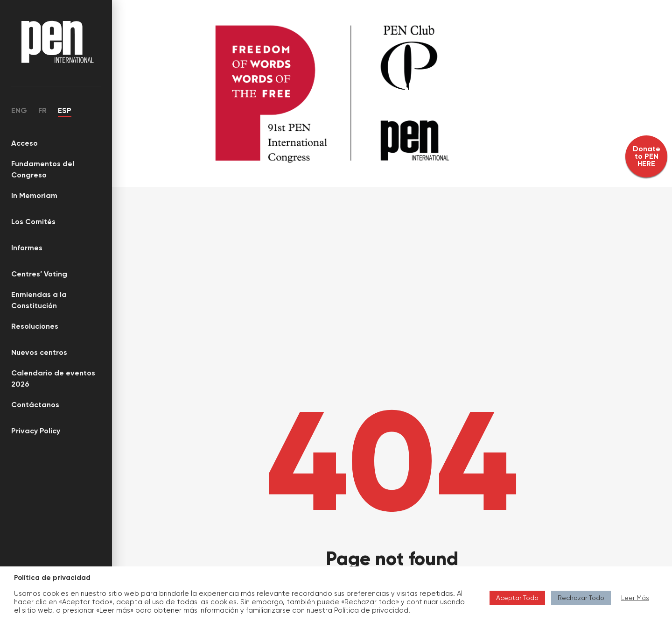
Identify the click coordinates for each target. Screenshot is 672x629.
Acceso (24, 143)
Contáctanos (35, 405)
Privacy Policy (36, 431)
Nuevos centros (39, 352)
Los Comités (33, 222)
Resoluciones (35, 326)
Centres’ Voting (39, 274)
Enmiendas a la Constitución (39, 300)
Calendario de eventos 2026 (53, 378)
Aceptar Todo (517, 598)
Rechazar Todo (581, 598)
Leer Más (635, 598)
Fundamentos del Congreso (43, 169)
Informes (27, 248)
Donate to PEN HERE (647, 156)
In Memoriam (34, 195)
